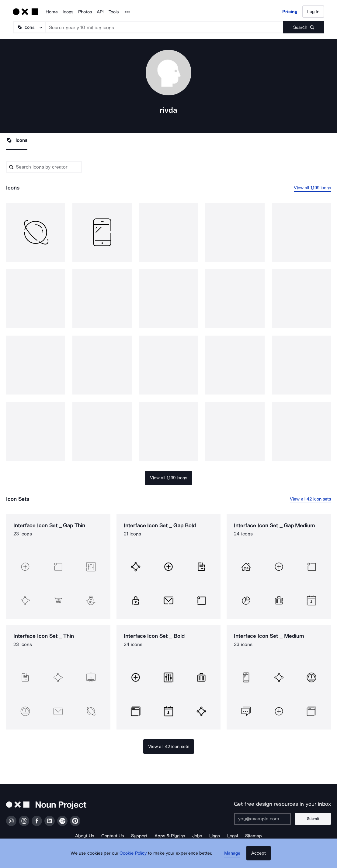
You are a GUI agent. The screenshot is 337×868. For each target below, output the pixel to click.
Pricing (290, 12)
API (100, 12)
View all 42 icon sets (310, 499)
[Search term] (165, 27)
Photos (85, 12)
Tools (114, 12)
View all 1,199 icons (313, 188)
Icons (68, 12)
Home (52, 12)
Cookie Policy (136, 857)
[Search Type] (29, 27)
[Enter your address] (266, 819)
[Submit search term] (304, 27)
